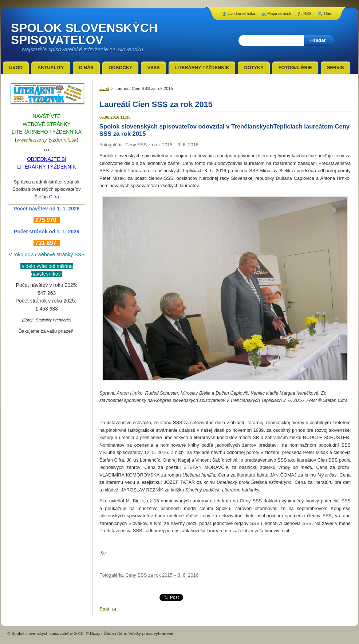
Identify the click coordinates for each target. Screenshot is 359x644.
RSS (307, 13)
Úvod (104, 88)
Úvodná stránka (241, 13)
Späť (105, 609)
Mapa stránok (279, 13)
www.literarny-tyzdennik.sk (47, 140)
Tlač (327, 13)
